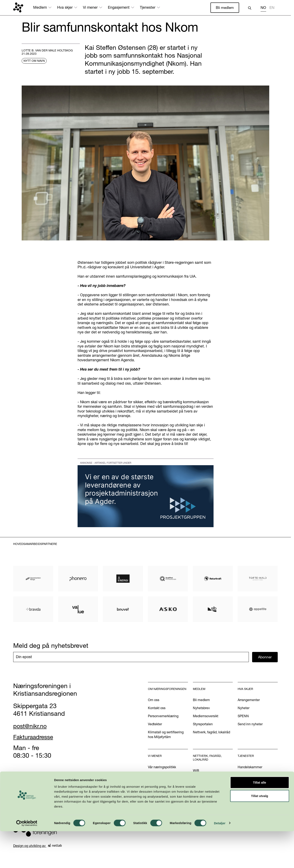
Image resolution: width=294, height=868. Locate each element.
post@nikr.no (32, 726)
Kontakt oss (157, 708)
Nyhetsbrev (201, 708)
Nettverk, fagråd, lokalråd (211, 732)
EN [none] (272, 8)
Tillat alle (260, 819)
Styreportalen (203, 724)
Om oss (154, 700)
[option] (272, 8)
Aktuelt (153, 775)
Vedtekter (155, 724)
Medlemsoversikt (206, 716)
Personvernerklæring (163, 716)
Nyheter (244, 708)
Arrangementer (249, 700)
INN (196, 787)
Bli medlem (224, 8)
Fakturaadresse (35, 737)
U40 (196, 779)
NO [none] (263, 8)
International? (248, 784)
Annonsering (247, 775)
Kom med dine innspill (164, 804)
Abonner (265, 657)
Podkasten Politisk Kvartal (167, 796)
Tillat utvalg (259, 833)
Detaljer (220, 860)
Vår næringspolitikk (162, 767)
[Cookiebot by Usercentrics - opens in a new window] (27, 860)
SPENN (243, 716)
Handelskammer (250, 767)
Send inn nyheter (250, 724)
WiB (196, 771)
